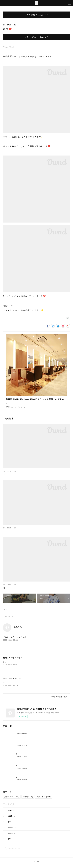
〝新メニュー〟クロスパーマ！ (19, 477)
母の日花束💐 (21, 768)
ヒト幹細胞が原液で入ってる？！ (29, 779)
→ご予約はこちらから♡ (36, 15)
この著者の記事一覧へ (60, 699)
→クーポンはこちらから (36, 37)
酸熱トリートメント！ (13, 660)
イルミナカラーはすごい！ (15, 640)
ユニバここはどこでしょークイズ (20, 534)
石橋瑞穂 (28, 799)
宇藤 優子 (44, 799)
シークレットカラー (12, 681)
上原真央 (18, 629)
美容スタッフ (12, 799)
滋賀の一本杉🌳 (11, 590)
